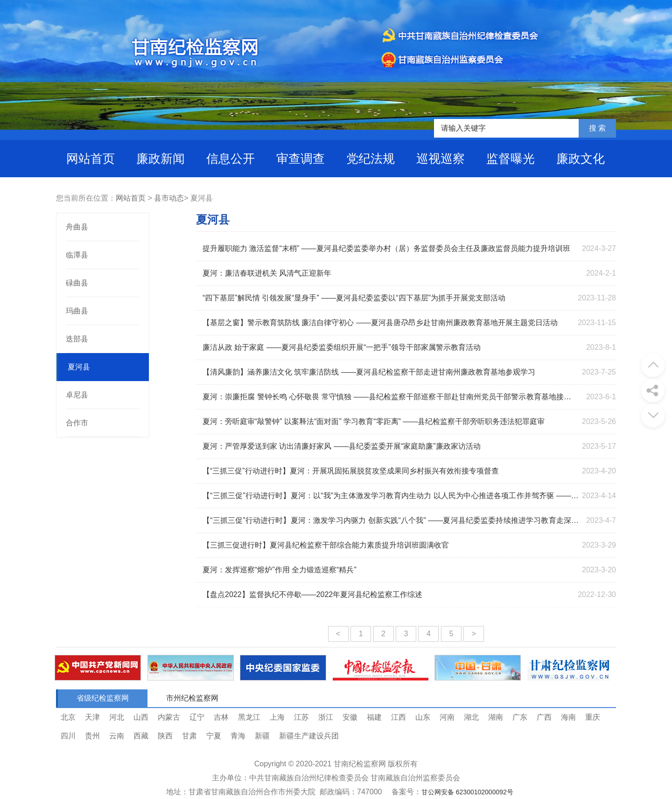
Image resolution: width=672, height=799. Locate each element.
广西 (544, 717)
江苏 (301, 717)
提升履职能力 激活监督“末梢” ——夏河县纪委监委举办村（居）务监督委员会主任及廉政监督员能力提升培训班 (386, 248)
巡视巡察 (441, 159)
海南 (568, 717)
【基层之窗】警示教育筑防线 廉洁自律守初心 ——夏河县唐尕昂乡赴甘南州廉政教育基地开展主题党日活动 (380, 323)
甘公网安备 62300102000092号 (467, 792)
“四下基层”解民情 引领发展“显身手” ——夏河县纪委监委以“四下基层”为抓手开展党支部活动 (354, 298)
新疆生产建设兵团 (309, 736)
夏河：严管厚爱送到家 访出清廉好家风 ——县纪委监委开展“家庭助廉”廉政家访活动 (342, 446)
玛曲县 (77, 311)
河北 (117, 717)
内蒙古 (169, 717)
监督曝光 (511, 159)
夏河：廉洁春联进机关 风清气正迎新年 (267, 273)
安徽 (350, 717)
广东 (520, 717)
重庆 (593, 717)
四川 (68, 736)
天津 (92, 717)
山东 (423, 717)
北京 (68, 717)
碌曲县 (77, 283)
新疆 (262, 736)
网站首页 (91, 159)
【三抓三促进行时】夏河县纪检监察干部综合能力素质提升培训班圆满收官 (326, 545)
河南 (447, 717)
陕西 (165, 736)
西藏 (141, 736)
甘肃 (189, 736)
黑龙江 (249, 717)
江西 (399, 717)
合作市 (77, 423)
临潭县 (77, 255)
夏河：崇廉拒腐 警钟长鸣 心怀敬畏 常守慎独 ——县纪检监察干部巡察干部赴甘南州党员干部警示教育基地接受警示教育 (391, 399)
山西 (141, 717)
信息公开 (231, 159)
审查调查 (301, 159)
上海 (277, 717)
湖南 (496, 717)
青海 (238, 736)
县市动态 (169, 198)
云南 (117, 736)
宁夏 (214, 736)
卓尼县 (77, 395)
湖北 (471, 717)
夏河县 (79, 367)
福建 (374, 717)
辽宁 (197, 717)
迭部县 (77, 339)
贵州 (92, 736)
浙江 (326, 717)
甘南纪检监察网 (360, 764)
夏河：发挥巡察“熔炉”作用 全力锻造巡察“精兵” (280, 570)
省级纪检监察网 (103, 698)
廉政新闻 (161, 159)
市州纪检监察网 (192, 698)
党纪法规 (371, 159)
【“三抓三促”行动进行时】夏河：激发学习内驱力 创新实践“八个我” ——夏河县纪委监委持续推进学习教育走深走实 (391, 523)
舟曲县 (77, 227)
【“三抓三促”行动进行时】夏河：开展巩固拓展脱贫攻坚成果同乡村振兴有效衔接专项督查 (351, 471)
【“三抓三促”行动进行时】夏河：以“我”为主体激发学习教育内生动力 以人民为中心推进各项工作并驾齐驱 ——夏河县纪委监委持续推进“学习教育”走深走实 (391, 498)
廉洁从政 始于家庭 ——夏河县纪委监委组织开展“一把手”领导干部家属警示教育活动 (342, 347)
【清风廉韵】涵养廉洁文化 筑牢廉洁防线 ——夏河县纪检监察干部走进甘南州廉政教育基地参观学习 (369, 372)
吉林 (221, 717)
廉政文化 (581, 159)
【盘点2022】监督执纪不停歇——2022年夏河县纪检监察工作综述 (312, 594)
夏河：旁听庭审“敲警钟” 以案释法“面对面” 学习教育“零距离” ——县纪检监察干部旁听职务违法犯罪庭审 (374, 421)
